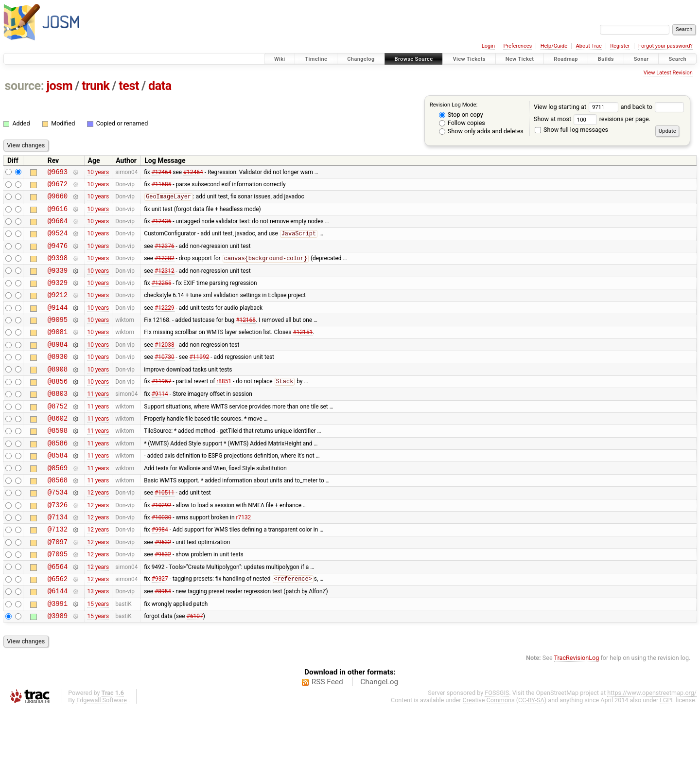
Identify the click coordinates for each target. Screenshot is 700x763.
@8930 (58, 380)
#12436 (162, 228)
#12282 (165, 270)
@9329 (58, 297)
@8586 (58, 476)
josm (59, 86)
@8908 (58, 394)
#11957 (162, 408)
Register (620, 46)
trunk (96, 86)
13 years (98, 642)
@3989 (58, 669)
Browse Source (414, 59)
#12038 (165, 366)
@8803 (58, 421)
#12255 (162, 297)
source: (25, 86)
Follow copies (462, 123)
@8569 (58, 504)
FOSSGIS (497, 747)
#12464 (162, 173)
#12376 (165, 255)
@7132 (58, 573)
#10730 (165, 380)
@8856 (58, 407)
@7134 (58, 559)
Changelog (361, 59)
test (129, 86)
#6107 (195, 670)
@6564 (58, 614)
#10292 (162, 545)
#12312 (165, 283)
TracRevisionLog (577, 712)
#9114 (160, 421)
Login (488, 46)
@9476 (58, 256)
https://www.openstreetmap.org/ (652, 747)
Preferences (517, 46)
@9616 (58, 214)
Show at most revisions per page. (592, 119)
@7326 (58, 545)
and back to (653, 107)
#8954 (163, 642)
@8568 (58, 518)
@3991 (58, 656)
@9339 (58, 283)
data (160, 86)
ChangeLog (379, 736)
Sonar (641, 59)
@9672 (58, 186)
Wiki (280, 59)
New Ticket (520, 59)
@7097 (58, 587)
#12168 (246, 338)
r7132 (244, 559)
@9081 (58, 352)
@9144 (58, 325)
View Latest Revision (668, 73)
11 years (98, 421)
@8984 (58, 366)
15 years (98, 656)
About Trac (589, 46)
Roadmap (566, 59)
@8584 (58, 490)
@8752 (58, 435)
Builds (606, 59)
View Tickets (469, 59)
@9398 (58, 269)
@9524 (58, 241)
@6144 (58, 642)
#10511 (165, 532)
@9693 (58, 173)
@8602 (58, 449)
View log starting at (577, 107)
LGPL (667, 754)
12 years (98, 532)
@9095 (58, 338)
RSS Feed (327, 736)
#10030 (162, 559)
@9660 (58, 200)
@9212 (58, 311)
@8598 (58, 462)
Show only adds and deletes (481, 131)
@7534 (58, 531)
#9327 (160, 628)
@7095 (58, 600)
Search (677, 59)
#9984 (160, 573)
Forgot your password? (665, 46)
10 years (98, 173)
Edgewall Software (102, 754)
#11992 (200, 380)
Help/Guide (554, 46)
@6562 (58, 628)
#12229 (165, 324)
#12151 (303, 352)
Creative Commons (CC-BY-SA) (505, 754)
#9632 (163, 586)
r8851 (224, 408)
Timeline (316, 59)
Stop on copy (461, 115)
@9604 (58, 228)
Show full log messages (571, 130)
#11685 (162, 186)
